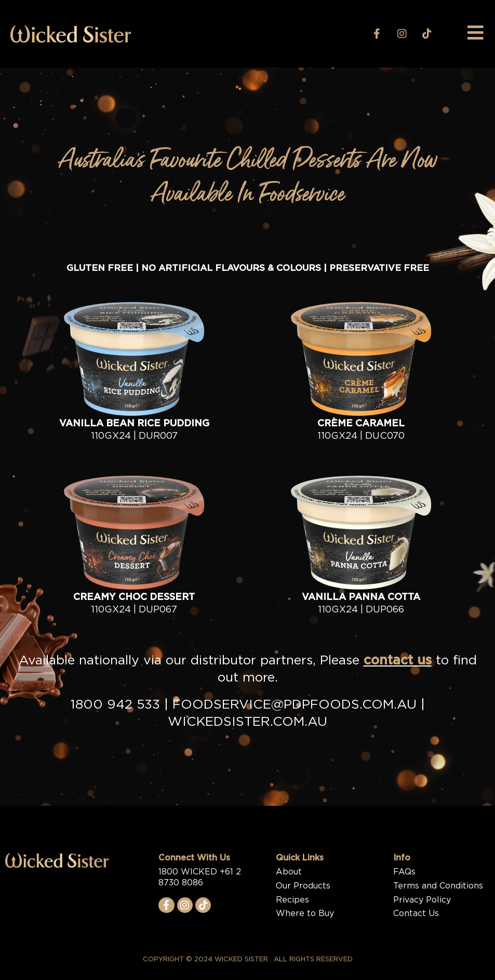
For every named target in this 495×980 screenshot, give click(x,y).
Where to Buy (305, 913)
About (289, 872)
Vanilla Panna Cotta (361, 597)
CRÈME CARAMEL (361, 424)
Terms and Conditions (438, 886)
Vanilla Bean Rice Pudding (134, 424)
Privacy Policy (422, 900)
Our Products (303, 886)
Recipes (292, 900)
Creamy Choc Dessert (134, 597)
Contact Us (416, 913)
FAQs (404, 872)
